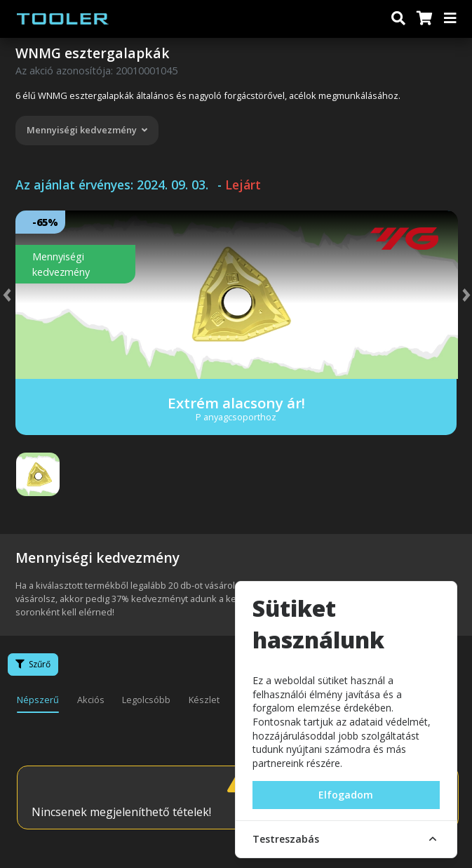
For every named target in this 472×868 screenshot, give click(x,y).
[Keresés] (398, 19)
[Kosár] (424, 19)
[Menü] (451, 19)
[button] (21, 295)
